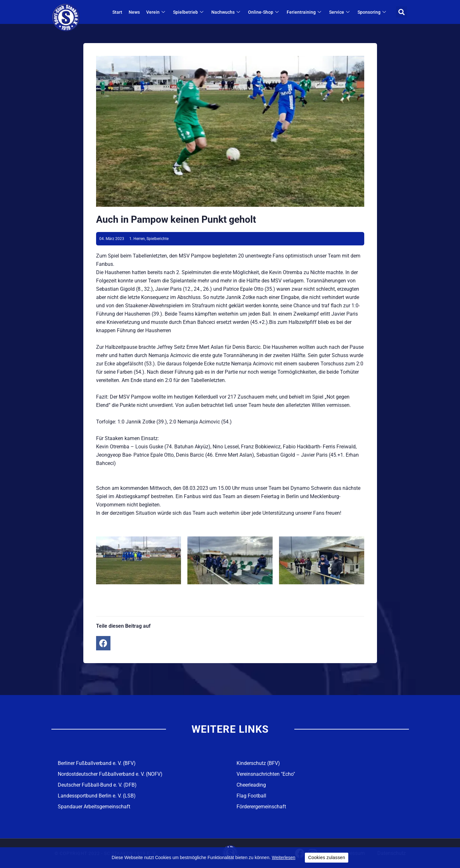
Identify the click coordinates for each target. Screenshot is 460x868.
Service (340, 12)
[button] (401, 12)
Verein (156, 12)
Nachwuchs (226, 12)
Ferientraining (305, 12)
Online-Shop (264, 12)
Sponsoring (373, 12)
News (134, 12)
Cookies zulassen (327, 857)
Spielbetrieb (189, 12)
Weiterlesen (283, 857)
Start (117, 12)
